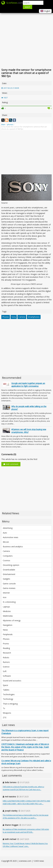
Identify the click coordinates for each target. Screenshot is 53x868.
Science (6, 667)
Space (5, 685)
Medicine (7, 611)
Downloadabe (9, 570)
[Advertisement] (25, 40)
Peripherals (8, 634)
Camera (22, 317)
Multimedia (8, 616)
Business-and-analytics (13, 547)
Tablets (6, 690)
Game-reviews (9, 588)
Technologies (9, 694)
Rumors (6, 662)
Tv (4, 708)
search (28, 7)
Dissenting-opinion (11, 565)
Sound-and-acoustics (12, 681)
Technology (8, 699)
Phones (6, 317)
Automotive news (11, 537)
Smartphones (34, 317)
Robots (6, 657)
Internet (6, 593)
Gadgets (6, 579)
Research (7, 653)
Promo (6, 644)
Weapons (7, 713)
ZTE (5, 717)
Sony (14, 317)
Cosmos (6, 560)
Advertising (8, 528)
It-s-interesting (9, 602)
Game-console (9, 584)
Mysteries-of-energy (12, 620)
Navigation (8, 625)
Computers (8, 556)
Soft (5, 671)
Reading (6, 648)
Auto (5, 533)
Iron (5, 597)
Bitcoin (6, 542)
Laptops (6, 607)
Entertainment (9, 574)
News (5, 630)
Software (7, 676)
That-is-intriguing (10, 704)
